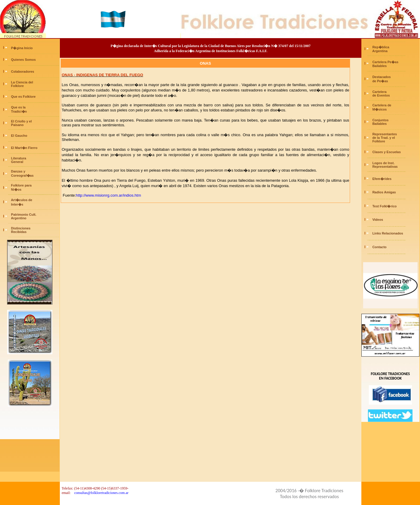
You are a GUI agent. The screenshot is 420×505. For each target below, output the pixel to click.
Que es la (18, 107)
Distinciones (21, 228)
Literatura (19, 158)
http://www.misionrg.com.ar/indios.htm (108, 195)
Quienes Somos (23, 60)
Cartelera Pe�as (385, 62)
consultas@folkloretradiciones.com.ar (101, 493)
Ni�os (16, 189)
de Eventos (381, 95)
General (17, 162)
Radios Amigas (384, 192)
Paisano (17, 125)
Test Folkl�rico (385, 206)
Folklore (17, 86)
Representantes (385, 134)
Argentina (380, 51)
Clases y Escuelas (387, 152)
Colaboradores (23, 72)
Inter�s (17, 204)
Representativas (385, 167)
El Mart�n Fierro (24, 148)
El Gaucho (19, 136)
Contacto (380, 247)
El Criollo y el (21, 121)
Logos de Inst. (384, 163)
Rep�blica (381, 47)
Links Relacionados (388, 233)
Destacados (382, 77)
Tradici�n (19, 111)
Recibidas (18, 232)
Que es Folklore (23, 97)
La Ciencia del (22, 82)
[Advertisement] (30, 442)
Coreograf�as (22, 175)
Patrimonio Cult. (24, 215)
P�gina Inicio (22, 48)
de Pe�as (380, 81)
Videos (378, 220)
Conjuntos (380, 120)
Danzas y (18, 171)
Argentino (18, 218)
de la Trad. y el (383, 138)
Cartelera (380, 92)
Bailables (379, 66)
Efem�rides (382, 179)
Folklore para (21, 185)
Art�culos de (22, 200)
